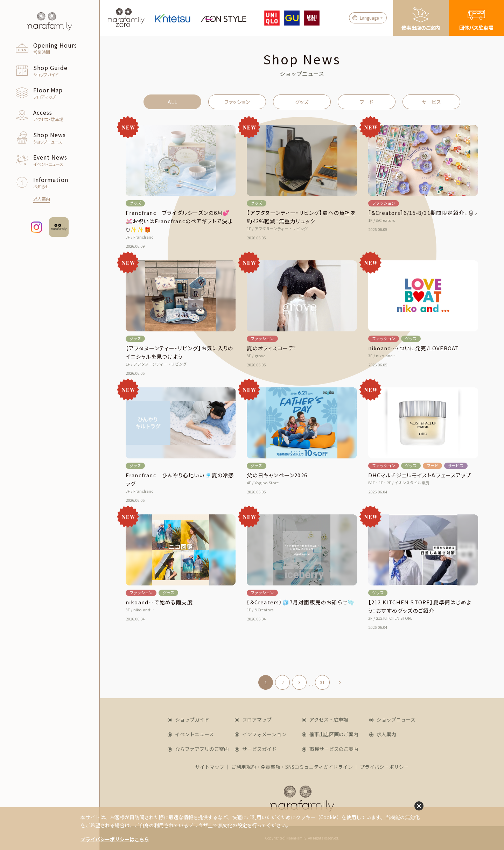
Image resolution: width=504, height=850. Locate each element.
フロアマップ (257, 719)
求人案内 (386, 734)
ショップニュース (396, 719)
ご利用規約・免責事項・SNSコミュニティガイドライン (292, 767)
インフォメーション (264, 734)
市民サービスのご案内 (334, 749)
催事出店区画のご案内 (334, 734)
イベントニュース (194, 734)
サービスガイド (259, 749)
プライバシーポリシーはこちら (115, 839)
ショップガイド (192, 719)
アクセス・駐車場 (329, 719)
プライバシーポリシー (384, 767)
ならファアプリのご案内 (202, 749)
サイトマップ (210, 767)
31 (322, 682)
